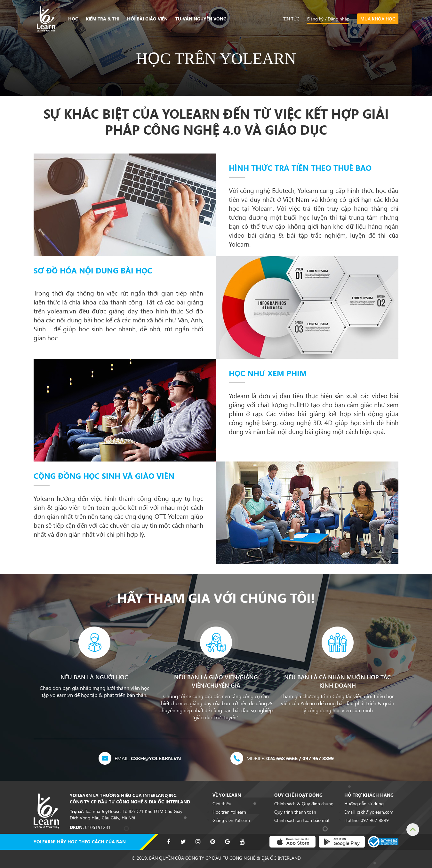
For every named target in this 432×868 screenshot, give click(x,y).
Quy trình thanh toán (295, 812)
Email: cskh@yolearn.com (369, 812)
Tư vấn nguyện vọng (201, 19)
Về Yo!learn (227, 795)
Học (73, 19)
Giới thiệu (222, 804)
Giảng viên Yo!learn (231, 820)
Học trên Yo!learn (229, 812)
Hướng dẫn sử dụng (364, 804)
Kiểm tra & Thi (103, 19)
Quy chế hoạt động (298, 795)
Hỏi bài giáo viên (147, 19)
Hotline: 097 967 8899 (367, 820)
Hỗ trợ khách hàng (369, 795)
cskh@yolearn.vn (148, 758)
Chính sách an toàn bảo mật (302, 820)
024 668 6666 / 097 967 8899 (290, 758)
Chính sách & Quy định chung (304, 804)
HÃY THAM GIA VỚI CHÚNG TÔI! (216, 598)
